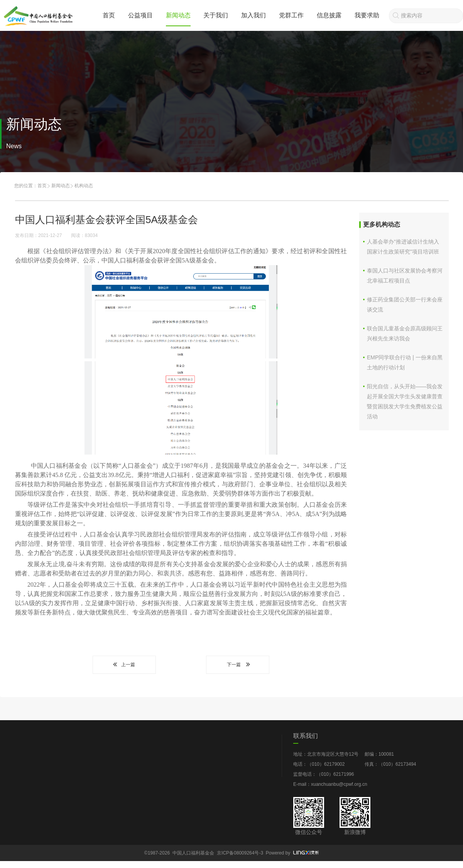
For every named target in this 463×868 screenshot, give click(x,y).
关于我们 (216, 15)
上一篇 (124, 665)
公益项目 (140, 15)
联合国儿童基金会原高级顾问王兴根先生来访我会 (405, 333)
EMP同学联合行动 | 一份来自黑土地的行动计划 (405, 362)
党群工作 (291, 15)
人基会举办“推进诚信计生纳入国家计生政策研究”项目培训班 (403, 247)
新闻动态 (178, 15)
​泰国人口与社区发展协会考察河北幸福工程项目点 (405, 276)
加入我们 (253, 15)
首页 (109, 15)
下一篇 (238, 665)
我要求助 (367, 15)
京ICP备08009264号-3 (240, 853)
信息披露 (329, 15)
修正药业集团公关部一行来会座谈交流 (405, 305)
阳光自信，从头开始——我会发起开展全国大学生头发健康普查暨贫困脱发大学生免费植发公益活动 (405, 401)
